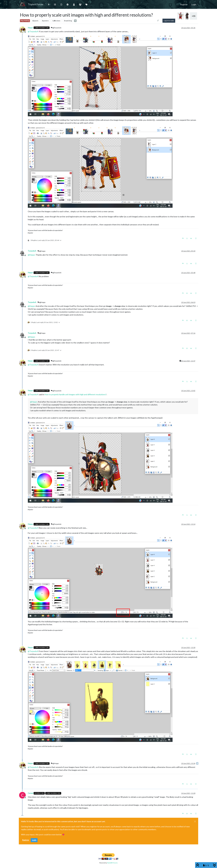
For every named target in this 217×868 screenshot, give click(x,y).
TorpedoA (32, 251)
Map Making (25, 21)
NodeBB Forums (112, 863)
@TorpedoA (56, 28)
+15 (194, 16)
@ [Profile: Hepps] (31, 255)
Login (34, 840)
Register (26, 840)
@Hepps (42, 251)
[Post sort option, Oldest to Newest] (158, 21)
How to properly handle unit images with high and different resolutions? (75, 394)
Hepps (30, 28)
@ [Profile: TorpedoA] (33, 31)
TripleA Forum (36, 4)
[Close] (195, 821)
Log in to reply (169, 21)
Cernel (30, 793)
